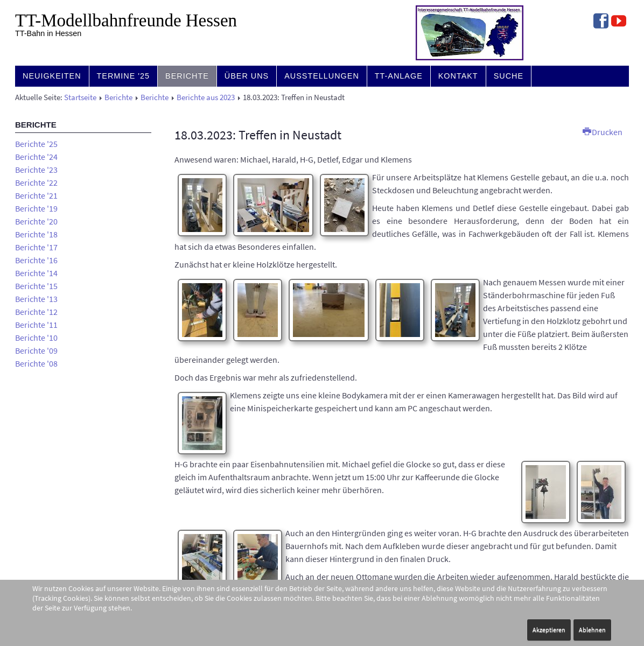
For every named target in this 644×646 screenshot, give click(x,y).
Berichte (187, 76)
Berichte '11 (36, 325)
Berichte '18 (36, 234)
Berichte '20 (36, 221)
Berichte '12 (36, 312)
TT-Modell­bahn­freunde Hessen (126, 20)
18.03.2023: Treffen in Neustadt (258, 135)
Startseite (80, 97)
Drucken (603, 132)
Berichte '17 (36, 247)
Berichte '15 (36, 286)
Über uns (247, 76)
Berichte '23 (36, 170)
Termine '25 (124, 76)
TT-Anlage (399, 76)
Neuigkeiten (52, 76)
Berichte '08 (36, 363)
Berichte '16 (36, 260)
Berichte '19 (36, 208)
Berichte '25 (36, 144)
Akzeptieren (549, 630)
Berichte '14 (36, 273)
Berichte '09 (36, 350)
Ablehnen (592, 630)
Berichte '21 (36, 195)
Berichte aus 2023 (206, 97)
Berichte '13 (36, 299)
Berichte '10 (36, 338)
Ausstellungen (322, 76)
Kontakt (458, 76)
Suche (509, 76)
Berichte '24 (36, 157)
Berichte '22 (36, 182)
